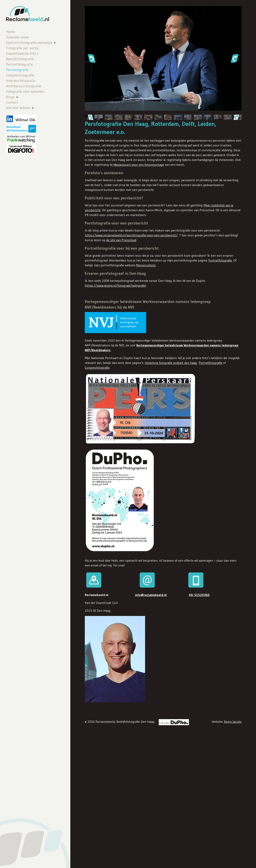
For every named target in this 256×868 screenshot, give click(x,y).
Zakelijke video (17, 37)
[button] (91, 58)
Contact (12, 102)
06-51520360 (199, 595)
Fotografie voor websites (25, 92)
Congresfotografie (20, 75)
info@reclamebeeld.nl (151, 595)
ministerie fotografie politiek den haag (171, 363)
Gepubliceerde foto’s (22, 54)
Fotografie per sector (23, 48)
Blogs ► (13, 97)
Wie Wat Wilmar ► (20, 108)
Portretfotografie (19, 64)
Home (11, 32)
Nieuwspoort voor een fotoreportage (139, 165)
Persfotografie (17, 70)
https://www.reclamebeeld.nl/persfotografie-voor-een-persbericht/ (131, 235)
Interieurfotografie (21, 81)
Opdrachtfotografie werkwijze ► (31, 43)
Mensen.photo (146, 265)
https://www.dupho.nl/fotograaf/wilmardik (115, 285)
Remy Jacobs (233, 722)
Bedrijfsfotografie (20, 59)
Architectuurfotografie (24, 86)
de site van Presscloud (121, 240)
